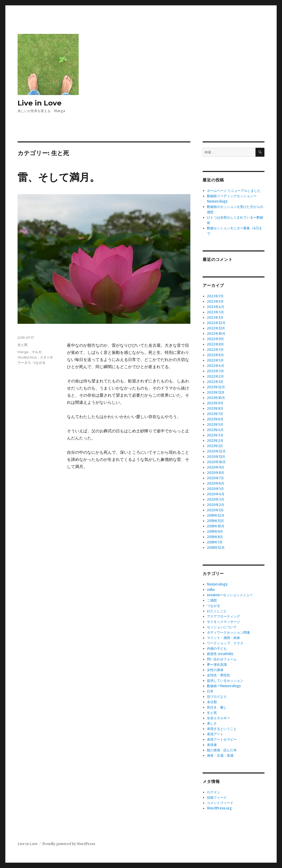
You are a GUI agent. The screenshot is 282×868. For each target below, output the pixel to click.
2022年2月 (215, 376)
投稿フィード (217, 798)
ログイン (214, 792)
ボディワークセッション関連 (228, 632)
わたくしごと (217, 611)
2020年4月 (216, 494)
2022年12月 (216, 323)
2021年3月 (215, 435)
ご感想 (212, 600)
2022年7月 (215, 350)
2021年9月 (215, 403)
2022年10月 (216, 334)
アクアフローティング (223, 616)
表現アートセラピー (222, 739)
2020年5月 (215, 489)
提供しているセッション (225, 681)
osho (211, 590)
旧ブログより (217, 697)
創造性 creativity (220, 654)
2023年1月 (215, 318)
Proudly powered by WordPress (69, 844)
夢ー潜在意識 (217, 665)
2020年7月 (215, 478)
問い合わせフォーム (222, 659)
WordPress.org (219, 808)
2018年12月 (216, 548)
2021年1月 (215, 446)
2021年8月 (215, 409)
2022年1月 (215, 382)
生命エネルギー (218, 718)
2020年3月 (216, 499)
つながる (39, 363)
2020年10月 (216, 462)
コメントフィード (220, 803)
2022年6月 (215, 355)
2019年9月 (215, 532)
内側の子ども (217, 649)
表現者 (212, 745)
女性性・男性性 (218, 675)
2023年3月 (215, 312)
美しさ (212, 723)
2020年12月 (216, 451)
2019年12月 (216, 516)
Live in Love (40, 103)
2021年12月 (216, 387)
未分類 (212, 702)
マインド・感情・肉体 (223, 638)
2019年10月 (216, 526)
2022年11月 (216, 328)
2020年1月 (215, 510)
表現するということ (222, 729)
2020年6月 (216, 483)
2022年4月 (216, 366)
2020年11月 (216, 457)
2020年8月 (216, 473)
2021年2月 (215, 441)
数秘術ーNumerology (224, 686)
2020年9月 (216, 467)
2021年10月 (216, 398)
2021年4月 (215, 430)
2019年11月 (215, 521)
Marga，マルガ (30, 352)
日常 (210, 691)
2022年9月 (215, 339)
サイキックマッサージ (223, 622)
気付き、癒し (217, 707)
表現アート (215, 734)
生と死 (23, 345)
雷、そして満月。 (59, 177)
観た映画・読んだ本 (222, 750)
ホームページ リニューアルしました (234, 191)
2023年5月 (215, 302)
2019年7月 (215, 542)
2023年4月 (216, 307)
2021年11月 (216, 392)
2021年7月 (215, 414)
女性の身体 (215, 670)
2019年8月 (215, 537)
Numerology (217, 584)
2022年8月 (215, 344)
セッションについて (222, 627)
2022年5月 (215, 360)
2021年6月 (215, 419)
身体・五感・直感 (220, 756)
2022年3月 (215, 371)
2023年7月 (215, 296)
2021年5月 (215, 425)
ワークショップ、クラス (225, 643)
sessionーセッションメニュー (230, 595)
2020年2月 (216, 505)
